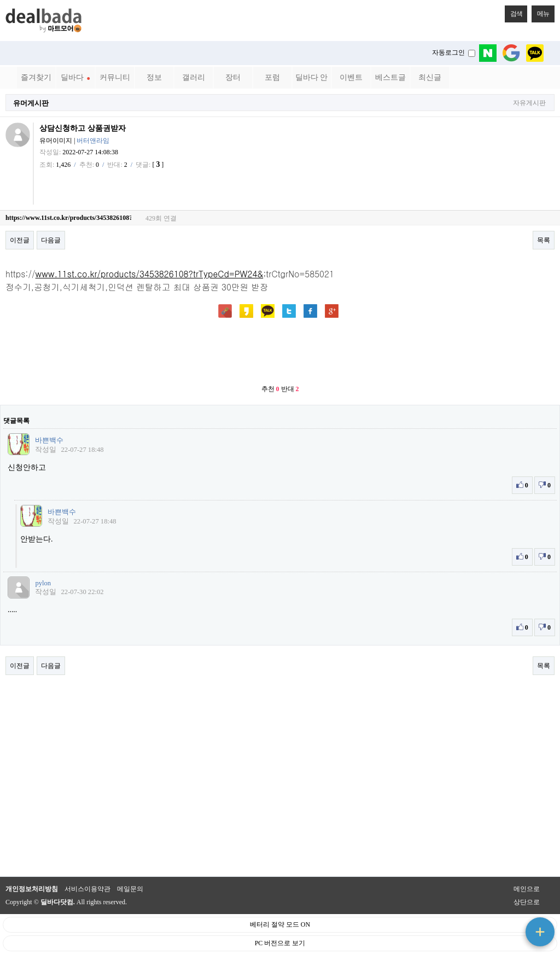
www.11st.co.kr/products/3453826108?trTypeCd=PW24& (150, 274)
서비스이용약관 (87, 889)
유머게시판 (31, 103)
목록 (544, 240)
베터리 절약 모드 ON (280, 924)
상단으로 (527, 902)
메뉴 (540, 11)
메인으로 (527, 889)
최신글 (430, 77)
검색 (514, 11)
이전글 (20, 240)
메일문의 (130, 889)
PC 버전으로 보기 (280, 943)
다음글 (51, 240)
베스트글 (390, 77)
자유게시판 (529, 103)
